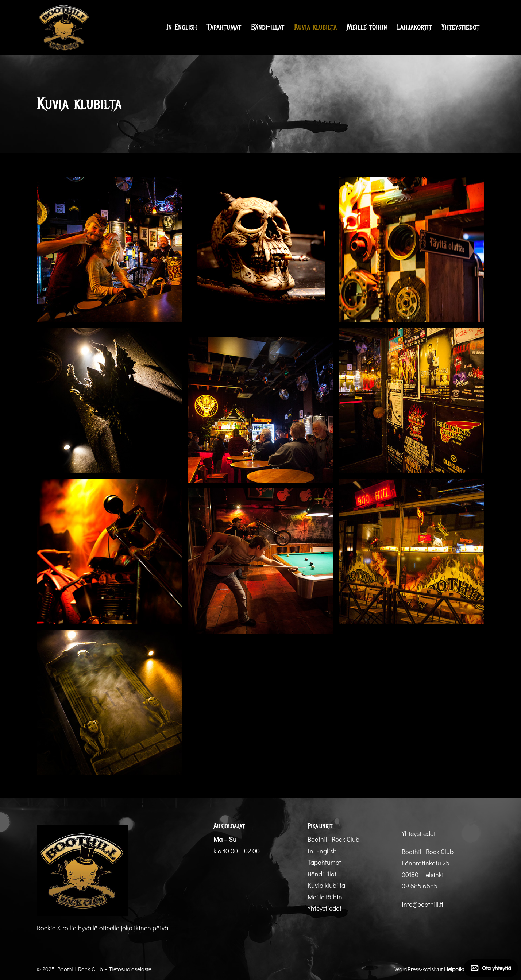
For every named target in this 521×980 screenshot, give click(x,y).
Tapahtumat (224, 27)
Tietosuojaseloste (130, 969)
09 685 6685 (420, 886)
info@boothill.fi (422, 904)
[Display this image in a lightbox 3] (412, 249)
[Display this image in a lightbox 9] (260, 561)
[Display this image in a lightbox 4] (109, 400)
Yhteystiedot (460, 27)
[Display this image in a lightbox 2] (260, 254)
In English (182, 27)
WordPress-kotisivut (439, 969)
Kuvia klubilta (315, 27)
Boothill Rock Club (333, 839)
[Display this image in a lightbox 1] (109, 249)
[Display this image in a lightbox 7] (109, 551)
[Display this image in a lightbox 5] (412, 400)
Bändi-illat (268, 27)
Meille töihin (367, 27)
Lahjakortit (414, 27)
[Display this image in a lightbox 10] (109, 702)
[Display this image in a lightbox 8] (412, 551)
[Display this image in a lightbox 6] (260, 410)
